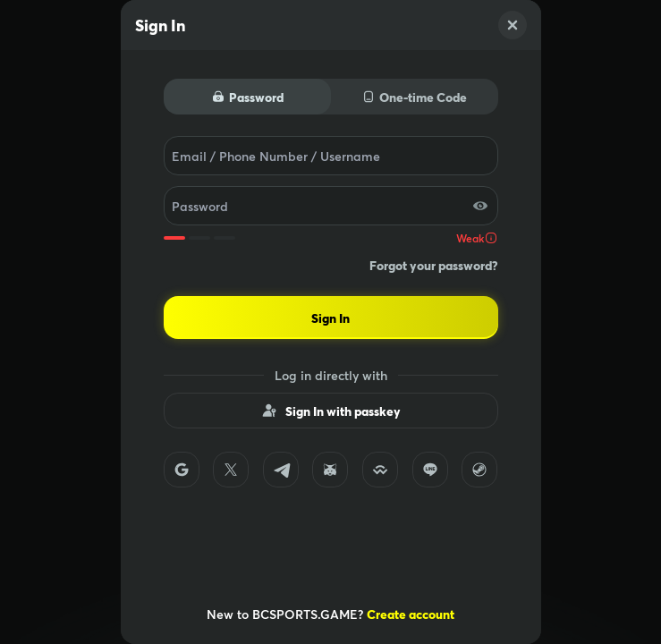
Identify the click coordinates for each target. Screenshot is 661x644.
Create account (411, 614)
